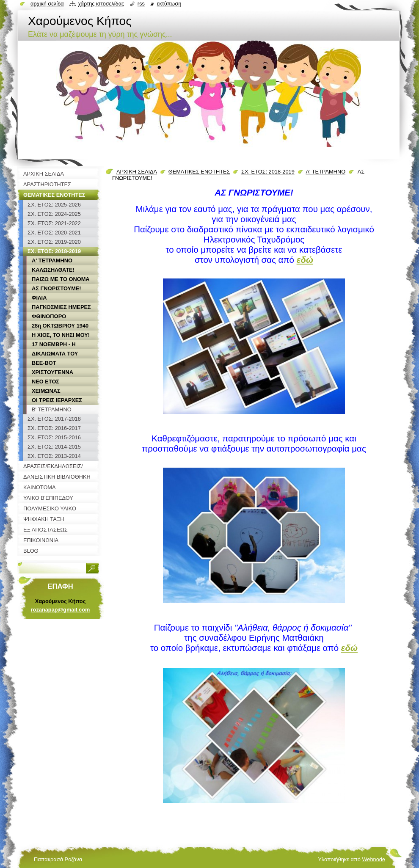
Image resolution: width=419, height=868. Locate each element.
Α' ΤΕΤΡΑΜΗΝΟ (325, 172)
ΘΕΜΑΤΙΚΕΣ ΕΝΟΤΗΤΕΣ (199, 172)
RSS (141, 4)
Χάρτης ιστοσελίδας (101, 4)
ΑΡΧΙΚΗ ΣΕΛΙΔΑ (137, 172)
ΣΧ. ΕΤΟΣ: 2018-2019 (268, 172)
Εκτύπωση (169, 4)
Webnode (374, 859)
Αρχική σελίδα (47, 4)
